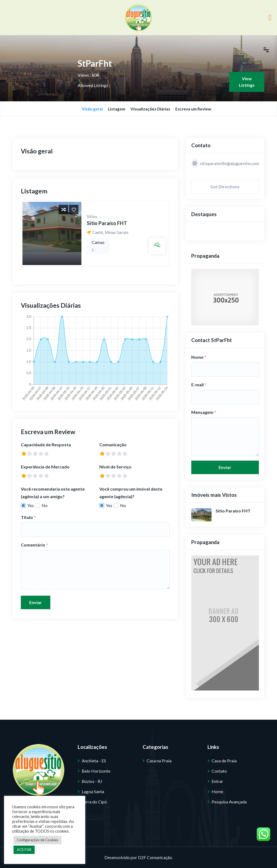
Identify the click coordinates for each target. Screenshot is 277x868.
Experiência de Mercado (45, 467)
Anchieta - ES (94, 761)
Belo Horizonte (96, 771)
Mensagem (204, 412)
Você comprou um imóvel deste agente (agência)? (131, 493)
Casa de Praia (224, 761)
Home (217, 791)
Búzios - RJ (92, 781)
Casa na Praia (159, 761)
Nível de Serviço (115, 467)
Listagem (117, 109)
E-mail (199, 385)
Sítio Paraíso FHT (107, 223)
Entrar (217, 781)
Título (28, 517)
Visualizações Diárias (150, 109)
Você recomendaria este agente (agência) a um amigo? (53, 493)
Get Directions (225, 187)
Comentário (34, 545)
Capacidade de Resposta (46, 445)
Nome (199, 357)
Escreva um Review (193, 109)
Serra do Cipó (94, 802)
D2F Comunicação (155, 857)
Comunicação (113, 445)
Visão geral (92, 109)
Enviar (36, 602)
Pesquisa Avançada (229, 802)
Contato (219, 771)
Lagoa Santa (93, 791)
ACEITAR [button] (24, 850)
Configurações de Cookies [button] (37, 840)
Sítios (92, 216)
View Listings (247, 82)
